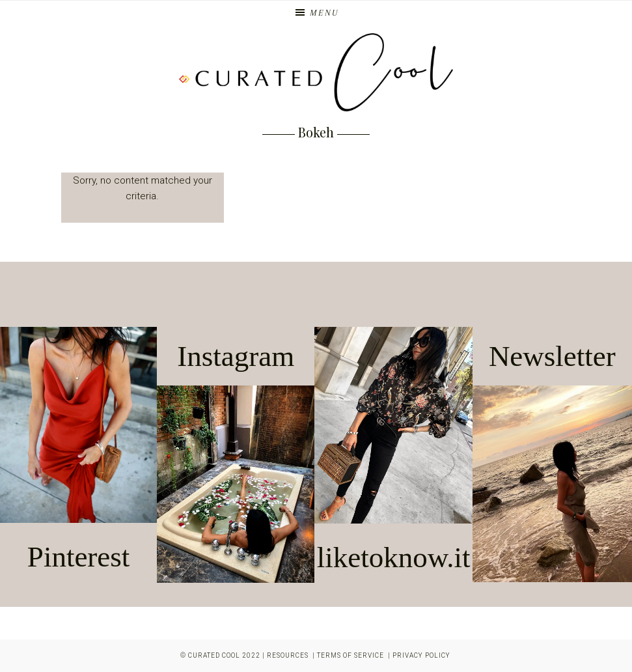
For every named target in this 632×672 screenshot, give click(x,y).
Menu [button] (324, 13)
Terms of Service (350, 655)
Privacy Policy (421, 655)
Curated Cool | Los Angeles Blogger (316, 72)
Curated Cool (214, 655)
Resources (288, 655)
